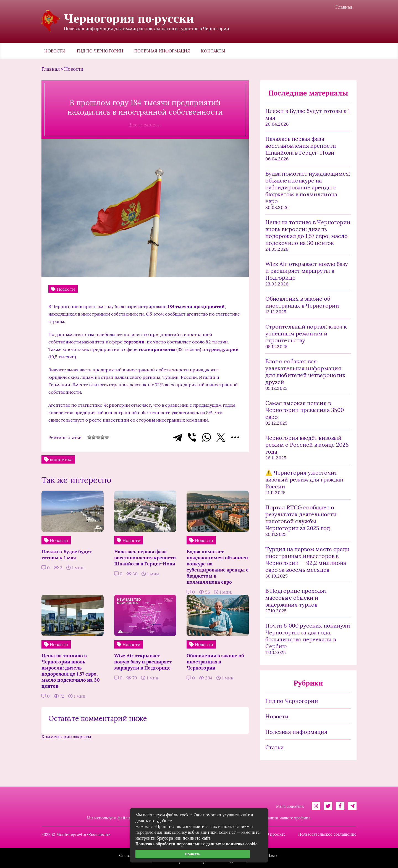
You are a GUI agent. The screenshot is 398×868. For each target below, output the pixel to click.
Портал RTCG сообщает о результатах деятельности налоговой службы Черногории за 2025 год (301, 518)
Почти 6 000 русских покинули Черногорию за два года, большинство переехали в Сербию (308, 636)
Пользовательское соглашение (327, 834)
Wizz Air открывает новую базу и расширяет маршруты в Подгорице (307, 271)
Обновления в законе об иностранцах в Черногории (302, 302)
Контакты (213, 51)
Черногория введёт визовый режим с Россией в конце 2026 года (307, 445)
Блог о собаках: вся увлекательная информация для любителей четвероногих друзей (305, 372)
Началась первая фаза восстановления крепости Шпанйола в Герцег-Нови (301, 146)
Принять (193, 854)
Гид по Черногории (100, 51)
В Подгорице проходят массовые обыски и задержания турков (296, 598)
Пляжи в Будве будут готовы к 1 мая (308, 114)
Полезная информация (162, 51)
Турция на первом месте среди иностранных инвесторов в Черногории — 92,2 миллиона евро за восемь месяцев (307, 559)
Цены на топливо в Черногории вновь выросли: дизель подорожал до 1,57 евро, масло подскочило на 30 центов (308, 232)
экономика (61, 459)
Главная (344, 7)
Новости (55, 51)
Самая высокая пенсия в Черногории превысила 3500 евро (305, 410)
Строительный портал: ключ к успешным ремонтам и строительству (306, 333)
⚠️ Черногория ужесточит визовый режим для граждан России (304, 479)
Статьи (275, 747)
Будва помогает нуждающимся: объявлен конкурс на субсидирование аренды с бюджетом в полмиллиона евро (308, 187)
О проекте (276, 834)
